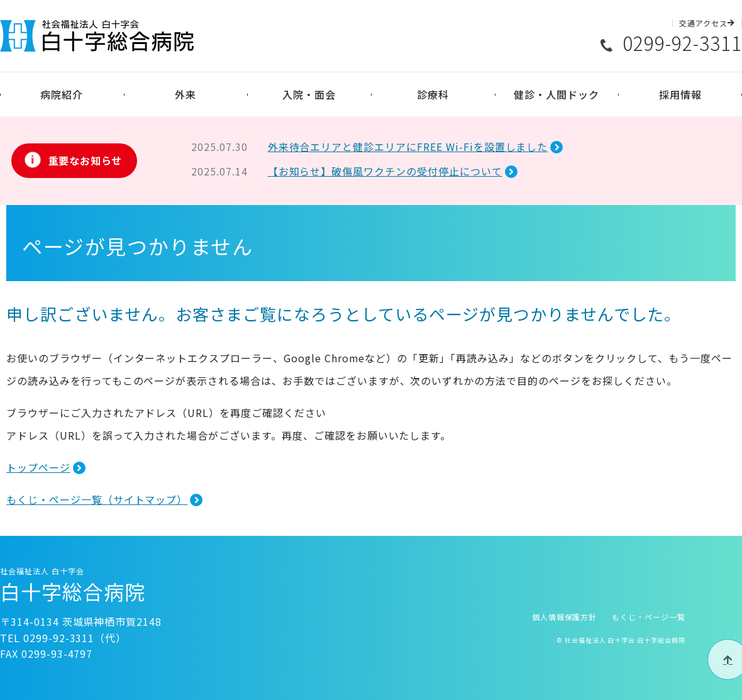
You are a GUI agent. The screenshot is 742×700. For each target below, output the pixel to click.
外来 (185, 94)
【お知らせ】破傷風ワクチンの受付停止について (385, 171)
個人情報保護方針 (565, 617)
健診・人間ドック (556, 94)
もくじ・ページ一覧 (649, 617)
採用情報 (680, 94)
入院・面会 (309, 94)
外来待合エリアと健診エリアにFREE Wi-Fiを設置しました (408, 147)
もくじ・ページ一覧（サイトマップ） (97, 499)
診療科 (433, 94)
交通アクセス (707, 23)
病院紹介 (62, 94)
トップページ (38, 467)
